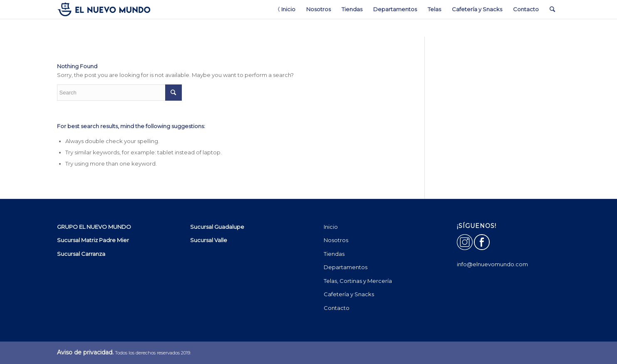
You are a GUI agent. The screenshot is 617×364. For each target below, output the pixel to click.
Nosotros (336, 240)
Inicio (331, 227)
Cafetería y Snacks (349, 294)
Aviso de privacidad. (85, 352)
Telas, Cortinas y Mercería (358, 281)
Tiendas (334, 254)
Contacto (337, 308)
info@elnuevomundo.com (492, 264)
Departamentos (346, 267)
